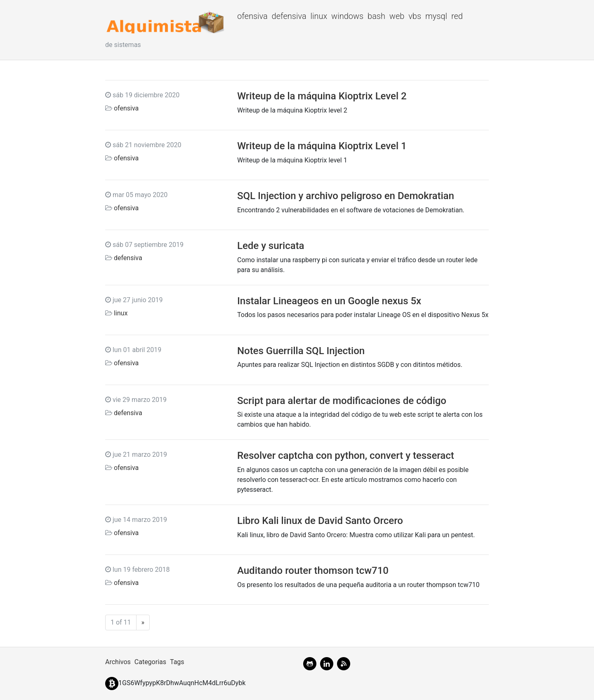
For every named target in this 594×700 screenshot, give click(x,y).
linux (319, 16)
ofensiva (252, 16)
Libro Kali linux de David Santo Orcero (320, 521)
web (397, 16)
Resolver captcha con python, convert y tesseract (346, 456)
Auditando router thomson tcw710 (313, 571)
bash (376, 16)
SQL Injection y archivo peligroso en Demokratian (346, 196)
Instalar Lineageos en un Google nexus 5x (329, 301)
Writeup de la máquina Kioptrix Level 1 (322, 146)
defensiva (289, 16)
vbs (415, 16)
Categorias (150, 662)
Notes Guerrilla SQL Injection (301, 351)
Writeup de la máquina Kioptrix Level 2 (322, 96)
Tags (177, 662)
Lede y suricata (271, 246)
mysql (436, 16)
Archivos (118, 662)
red (457, 16)
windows (347, 16)
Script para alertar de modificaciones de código (342, 401)
